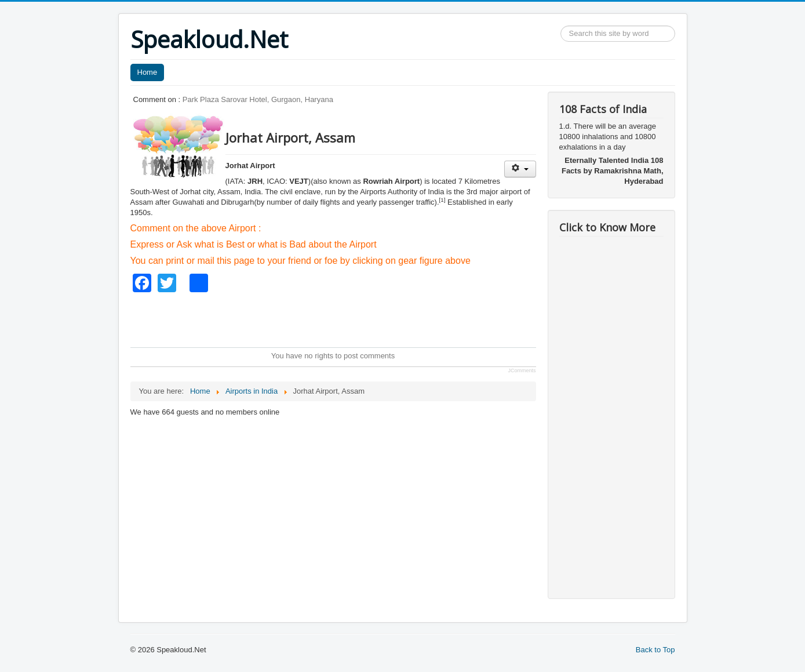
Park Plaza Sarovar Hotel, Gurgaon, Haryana (258, 99)
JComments (522, 370)
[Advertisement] (341, 318)
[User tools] (520, 169)
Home (147, 72)
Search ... (561, 26)
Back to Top (655, 650)
